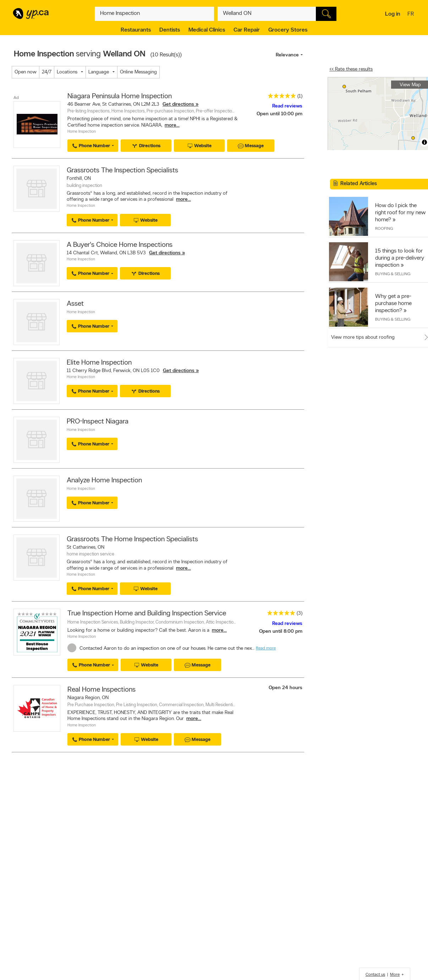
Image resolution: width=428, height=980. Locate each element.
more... (172, 125)
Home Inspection (82, 132)
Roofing (384, 229)
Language (99, 72)
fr (411, 15)
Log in (393, 14)
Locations (67, 72)
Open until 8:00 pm (281, 632)
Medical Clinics (207, 30)
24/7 (47, 72)
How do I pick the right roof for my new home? (400, 213)
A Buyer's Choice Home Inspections (120, 245)
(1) (300, 96)
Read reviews (287, 106)
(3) (300, 613)
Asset (75, 304)
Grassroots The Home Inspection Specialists (132, 539)
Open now (26, 72)
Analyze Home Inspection (104, 481)
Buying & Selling (393, 274)
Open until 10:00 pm (279, 114)
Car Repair (247, 30)
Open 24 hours (286, 688)
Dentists (170, 30)
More (395, 975)
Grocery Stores (288, 30)
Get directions (178, 104)
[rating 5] (280, 97)
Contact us (375, 975)
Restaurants (136, 30)
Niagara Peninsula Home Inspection (120, 96)
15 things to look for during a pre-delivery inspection (400, 258)
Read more (266, 648)
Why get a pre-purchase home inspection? (393, 304)
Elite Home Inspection (99, 363)
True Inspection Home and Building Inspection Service (147, 614)
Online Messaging (138, 72)
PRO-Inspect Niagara (98, 422)
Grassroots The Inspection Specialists (122, 171)
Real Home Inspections (101, 690)
